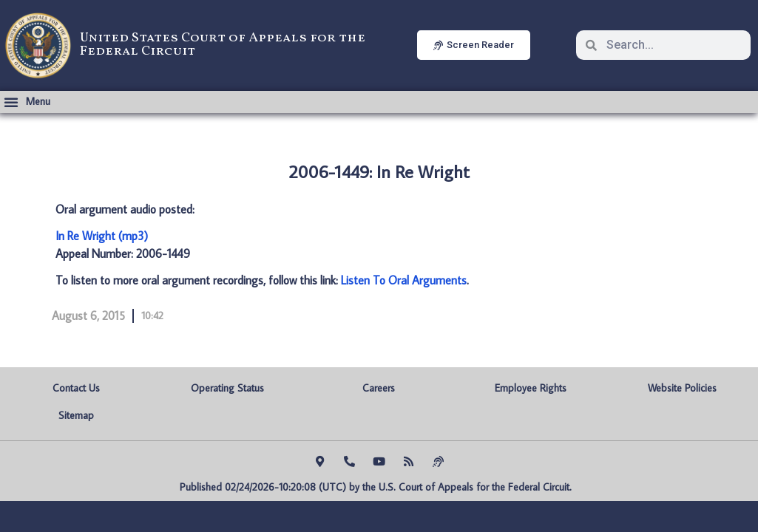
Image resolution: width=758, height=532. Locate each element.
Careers (379, 388)
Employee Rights (531, 388)
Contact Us (76, 388)
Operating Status (227, 388)
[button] (27, 102)
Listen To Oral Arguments (404, 280)
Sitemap (76, 415)
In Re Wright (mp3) (102, 236)
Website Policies (682, 388)
